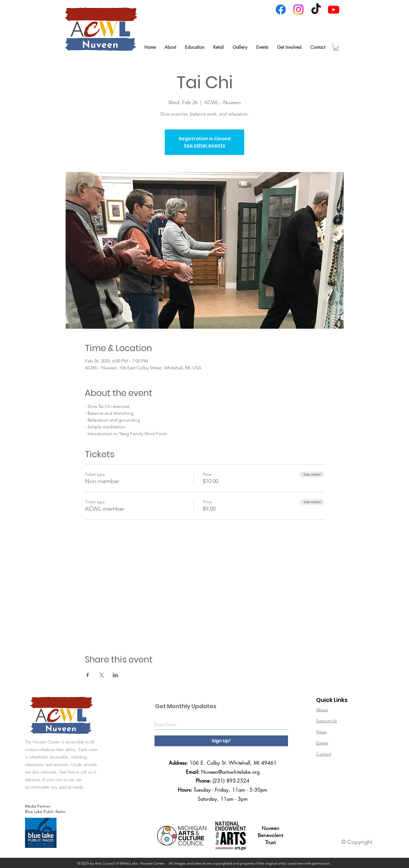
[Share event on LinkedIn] (115, 675)
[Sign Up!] (221, 741)
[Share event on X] (102, 675)
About (322, 710)
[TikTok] (316, 10)
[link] (336, 47)
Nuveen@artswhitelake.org (230, 772)
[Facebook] (281, 10)
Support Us (326, 721)
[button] (170, 47)
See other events (204, 145)
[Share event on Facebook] (88, 675)
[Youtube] (334, 10)
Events (322, 743)
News (321, 732)
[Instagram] (298, 10)
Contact (324, 754)
